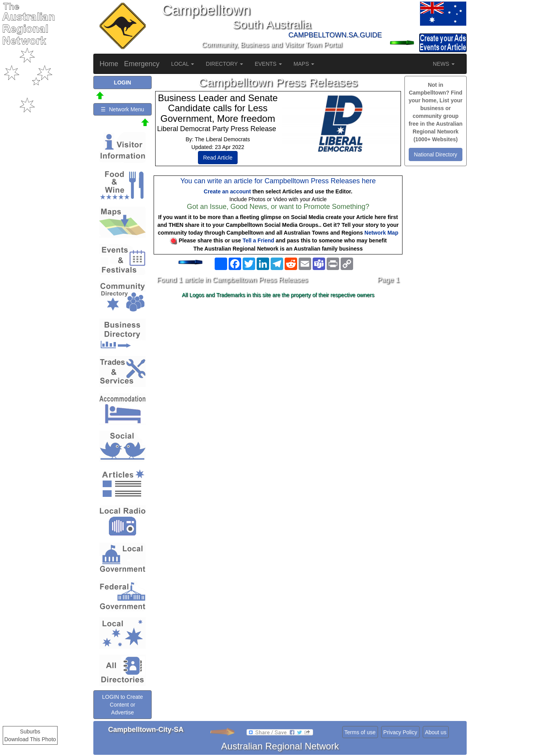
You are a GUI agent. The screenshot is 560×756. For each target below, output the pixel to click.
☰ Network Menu (122, 109)
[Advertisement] (278, 363)
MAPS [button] (304, 64)
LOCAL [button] (183, 64)
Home (109, 64)
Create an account (227, 191)
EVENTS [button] (268, 64)
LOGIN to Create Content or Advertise (122, 705)
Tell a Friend (258, 240)
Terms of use (360, 732)
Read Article (218, 158)
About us (436, 732)
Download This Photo (30, 739)
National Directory (435, 154)
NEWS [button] (444, 64)
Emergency (142, 64)
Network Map (381, 233)
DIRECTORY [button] (224, 64)
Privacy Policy (400, 732)
